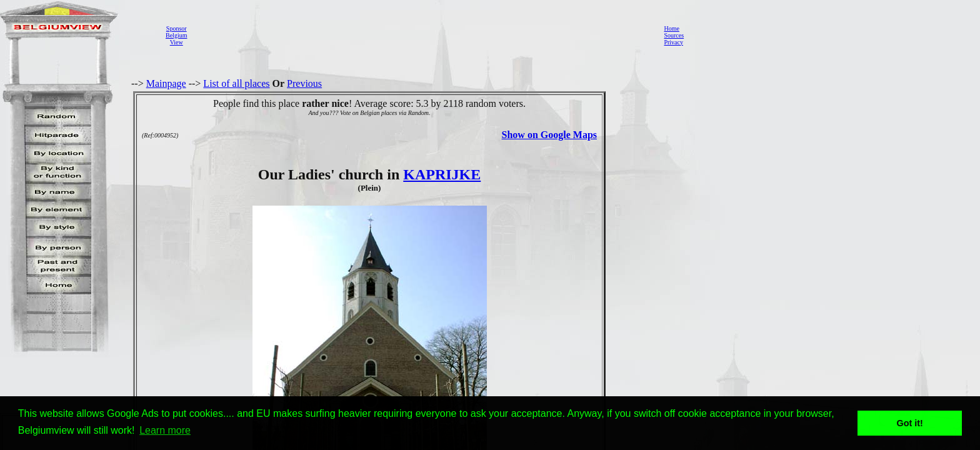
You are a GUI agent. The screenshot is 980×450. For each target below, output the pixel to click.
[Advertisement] (422, 35)
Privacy (673, 42)
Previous (304, 83)
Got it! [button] (910, 423)
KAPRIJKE (442, 174)
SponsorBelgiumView (176, 35)
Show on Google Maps (549, 135)
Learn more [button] (165, 430)
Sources (674, 35)
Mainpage (166, 83)
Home (671, 28)
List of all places (236, 83)
